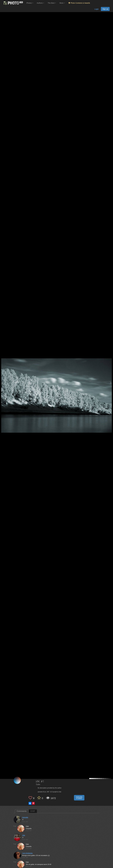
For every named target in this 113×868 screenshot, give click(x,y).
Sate (38, 785)
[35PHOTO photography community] (13, 3)
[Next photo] (111, 383)
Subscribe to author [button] (79, 798)
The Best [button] (52, 3)
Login (97, 9)
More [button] (62, 3)
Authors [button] (40, 3)
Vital (24, 835)
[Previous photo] (2, 383)
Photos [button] (30, 3)
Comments (22, 811)
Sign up (105, 9)
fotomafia (25, 817)
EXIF (33, 811)
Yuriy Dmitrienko (27, 853)
